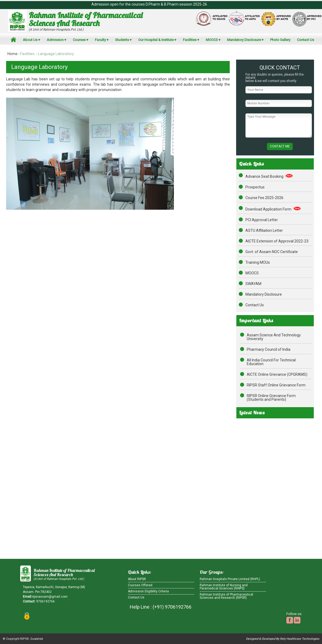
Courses (79, 40)
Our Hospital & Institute (156, 40)
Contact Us (306, 40)
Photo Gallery (280, 40)
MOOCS (212, 40)
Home (12, 54)
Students (122, 40)
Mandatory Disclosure (244, 40)
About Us (30, 40)
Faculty (100, 40)
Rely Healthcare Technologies (300, 639)
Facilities (190, 40)
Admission (55, 40)
